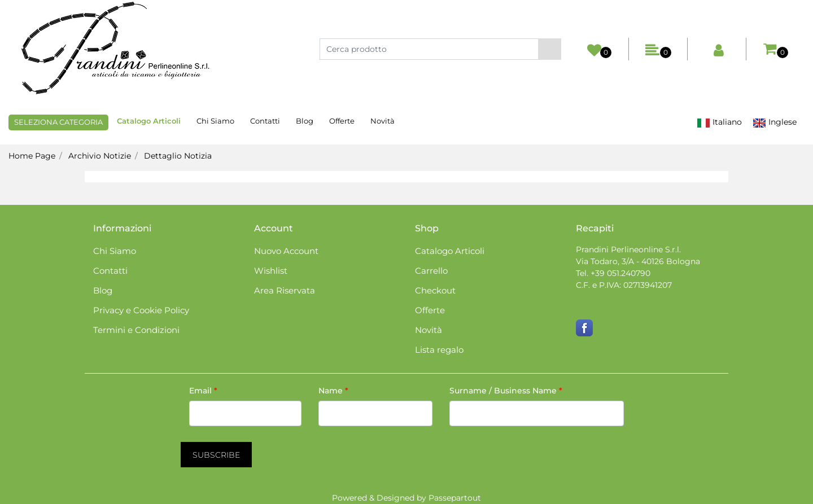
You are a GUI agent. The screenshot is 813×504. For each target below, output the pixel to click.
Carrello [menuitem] (431, 271)
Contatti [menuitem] (265, 121)
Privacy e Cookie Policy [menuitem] (141, 310)
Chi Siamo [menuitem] (215, 121)
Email (203, 391)
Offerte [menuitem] (342, 121)
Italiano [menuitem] (719, 122)
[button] (550, 49)
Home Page (32, 156)
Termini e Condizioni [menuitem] (136, 330)
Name (333, 391)
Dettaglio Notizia (178, 156)
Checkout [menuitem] (435, 290)
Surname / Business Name (506, 391)
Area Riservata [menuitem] (285, 290)
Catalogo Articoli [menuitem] (149, 121)
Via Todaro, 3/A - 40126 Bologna (638, 261)
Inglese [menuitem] (775, 122)
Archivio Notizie (100, 156)
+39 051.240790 (620, 273)
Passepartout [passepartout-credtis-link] (455, 498)
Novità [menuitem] (383, 121)
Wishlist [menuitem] (271, 271)
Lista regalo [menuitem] (439, 350)
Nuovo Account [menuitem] (286, 251)
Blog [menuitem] (305, 121)
